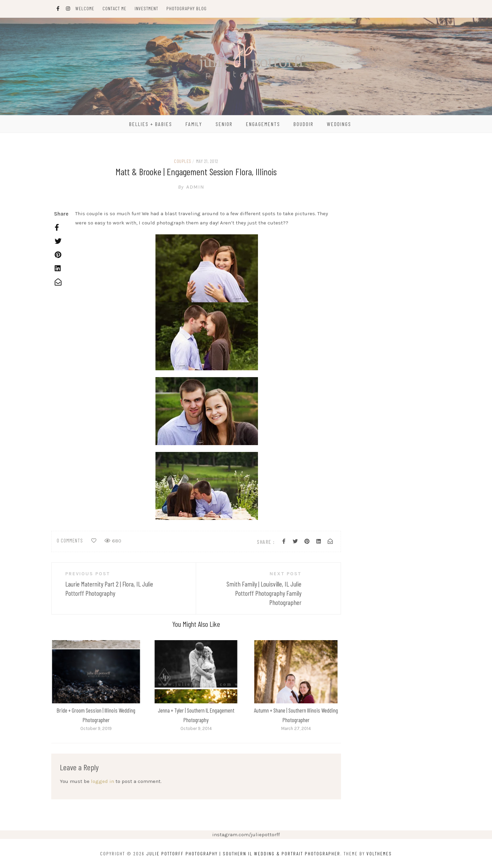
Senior (224, 124)
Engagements (263, 124)
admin (196, 187)
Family (194, 124)
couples (183, 161)
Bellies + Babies (151, 124)
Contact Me (114, 8)
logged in (102, 781)
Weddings (339, 124)
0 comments (70, 540)
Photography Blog (187, 8)
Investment (146, 8)
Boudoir (304, 124)
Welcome (85, 8)
